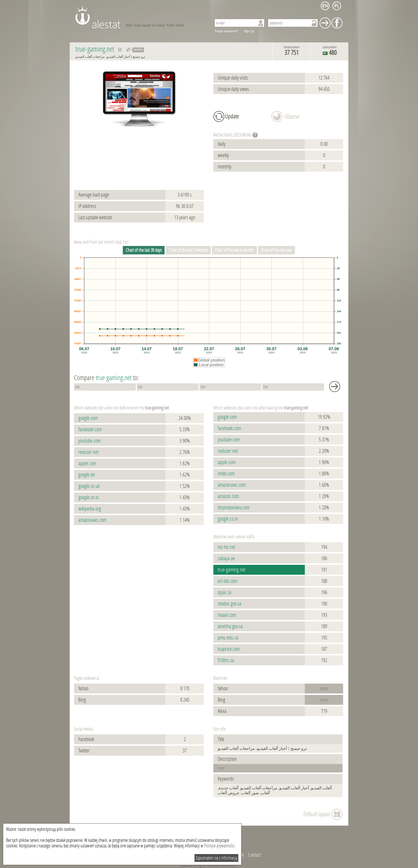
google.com (88, 418)
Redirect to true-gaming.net (128, 50)
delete (138, 50)
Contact (255, 855)
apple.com (87, 463)
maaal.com (227, 615)
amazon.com (228, 496)
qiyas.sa (225, 592)
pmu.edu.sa (228, 638)
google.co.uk (89, 486)
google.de (87, 475)
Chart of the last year (276, 250)
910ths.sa (226, 660)
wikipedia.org (90, 509)
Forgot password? (226, 31)
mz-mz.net (226, 547)
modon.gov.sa (229, 604)
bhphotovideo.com (234, 508)
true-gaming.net (231, 570)
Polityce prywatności (219, 846)
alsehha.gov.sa (230, 626)
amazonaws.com (92, 520)
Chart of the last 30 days (144, 250)
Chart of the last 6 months (234, 250)
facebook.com (90, 429)
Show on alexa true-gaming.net (120, 50)
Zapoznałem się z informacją (216, 858)
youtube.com (89, 441)
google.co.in (89, 497)
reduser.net (88, 452)
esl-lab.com (227, 581)
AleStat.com (140, 17)
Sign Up (249, 31)
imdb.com (226, 474)
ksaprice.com (229, 649)
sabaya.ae (226, 558)
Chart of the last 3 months (188, 250)
